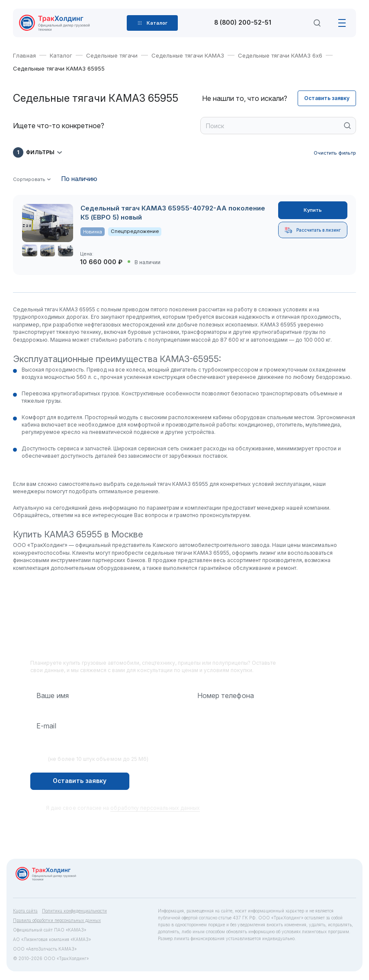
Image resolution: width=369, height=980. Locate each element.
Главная (24, 55)
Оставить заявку (327, 98)
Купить (313, 210)
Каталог (61, 55)
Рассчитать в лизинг (313, 230)
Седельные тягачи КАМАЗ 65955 (59, 68)
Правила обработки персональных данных (57, 920)
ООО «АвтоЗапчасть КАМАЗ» (45, 949)
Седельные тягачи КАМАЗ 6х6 (280, 55)
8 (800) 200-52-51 (243, 23)
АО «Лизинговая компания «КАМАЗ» (52, 939)
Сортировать (29, 180)
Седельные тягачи (112, 55)
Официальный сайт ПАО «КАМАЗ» (50, 930)
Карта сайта (25, 911)
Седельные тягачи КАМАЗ (188, 55)
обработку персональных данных (155, 808)
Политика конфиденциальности (74, 911)
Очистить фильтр (335, 153)
